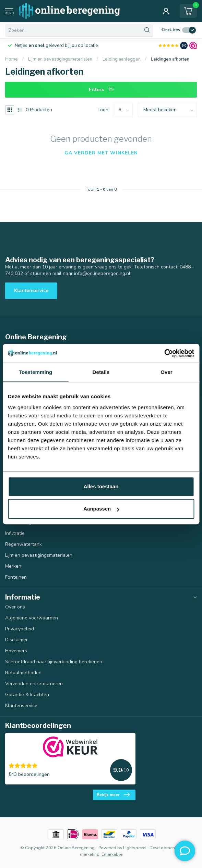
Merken (13, 566)
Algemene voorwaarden (32, 618)
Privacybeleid (20, 629)
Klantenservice (31, 291)
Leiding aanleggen (122, 59)
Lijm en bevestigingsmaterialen (60, 59)
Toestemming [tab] (36, 372)
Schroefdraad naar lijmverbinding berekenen (54, 662)
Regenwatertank (23, 544)
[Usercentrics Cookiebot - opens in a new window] (164, 353)
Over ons (15, 607)
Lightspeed (134, 848)
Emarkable (112, 854)
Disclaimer (16, 640)
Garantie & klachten (27, 695)
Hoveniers (16, 651)
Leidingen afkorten (170, 59)
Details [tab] (101, 372)
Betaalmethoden (23, 673)
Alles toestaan (101, 486)
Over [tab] (167, 372)
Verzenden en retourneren (34, 684)
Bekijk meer (113, 795)
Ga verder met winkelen (101, 153)
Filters (101, 90)
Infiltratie (15, 533)
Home (11, 59)
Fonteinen (16, 577)
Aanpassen (101, 509)
